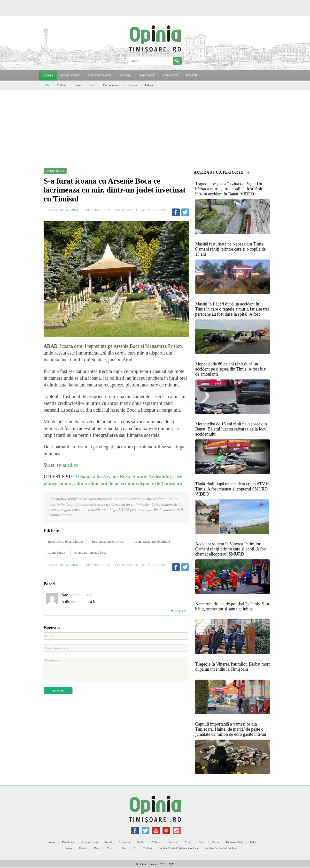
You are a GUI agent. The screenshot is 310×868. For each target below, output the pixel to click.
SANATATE (147, 75)
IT (135, 848)
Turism (77, 85)
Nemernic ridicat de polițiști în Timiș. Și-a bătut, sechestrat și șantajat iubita (232, 606)
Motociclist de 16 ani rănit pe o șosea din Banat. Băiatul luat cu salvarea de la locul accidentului (231, 429)
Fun (124, 848)
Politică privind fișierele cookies (178, 848)
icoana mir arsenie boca (90, 553)
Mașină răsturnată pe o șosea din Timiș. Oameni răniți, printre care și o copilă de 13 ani (230, 249)
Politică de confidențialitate (221, 848)
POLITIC (192, 75)
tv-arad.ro (67, 465)
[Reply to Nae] (178, 611)
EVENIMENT (70, 75)
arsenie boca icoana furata (65, 542)
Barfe (216, 842)
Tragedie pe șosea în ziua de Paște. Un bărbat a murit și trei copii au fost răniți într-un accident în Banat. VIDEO (229, 189)
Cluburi (147, 848)
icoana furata (56, 553)
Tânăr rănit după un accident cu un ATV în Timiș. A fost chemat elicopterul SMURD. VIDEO (232, 489)
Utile (46, 85)
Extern (149, 85)
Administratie (90, 842)
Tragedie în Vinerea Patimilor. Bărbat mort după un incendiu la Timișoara (232, 667)
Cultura (61, 85)
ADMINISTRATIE (100, 75)
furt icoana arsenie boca (108, 542)
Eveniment (69, 842)
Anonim (71, 210)
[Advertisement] (155, 126)
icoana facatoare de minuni (152, 542)
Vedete (111, 848)
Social (108, 842)
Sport (92, 85)
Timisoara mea (111, 85)
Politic (141, 842)
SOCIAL (125, 75)
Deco (97, 848)
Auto (69, 848)
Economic (125, 842)
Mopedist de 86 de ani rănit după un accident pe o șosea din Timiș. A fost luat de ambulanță (231, 369)
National (132, 85)
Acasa (48, 75)
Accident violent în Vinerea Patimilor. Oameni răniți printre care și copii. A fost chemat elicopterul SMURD (231, 549)
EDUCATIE (170, 75)
